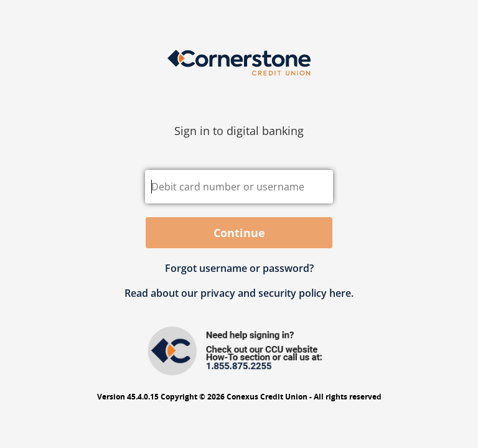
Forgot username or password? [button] (239, 268)
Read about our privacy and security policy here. (239, 293)
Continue (239, 233)
